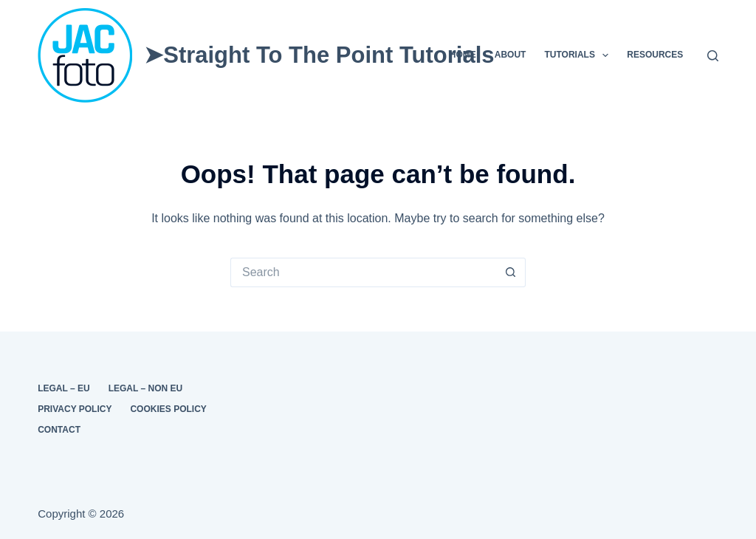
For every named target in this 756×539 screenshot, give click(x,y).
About (511, 55)
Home (463, 55)
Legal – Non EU (145, 388)
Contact (59, 430)
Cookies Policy (168, 409)
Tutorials (579, 55)
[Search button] (511, 272)
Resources (655, 55)
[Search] (713, 56)
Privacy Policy (75, 409)
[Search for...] (363, 272)
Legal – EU (63, 388)
